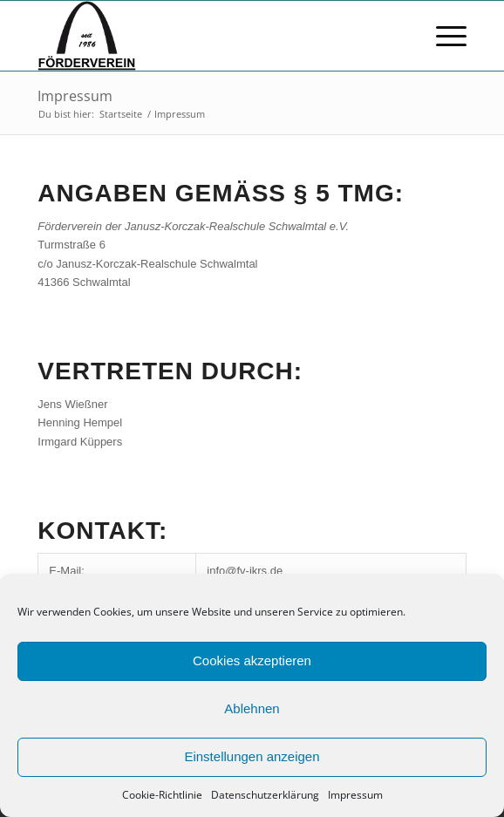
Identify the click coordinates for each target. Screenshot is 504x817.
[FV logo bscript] (209, 36)
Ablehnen (252, 708)
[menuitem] (443, 36)
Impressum (355, 795)
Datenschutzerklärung (265, 795)
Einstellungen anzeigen (252, 756)
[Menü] (443, 36)
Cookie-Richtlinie (162, 795)
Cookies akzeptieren (252, 660)
